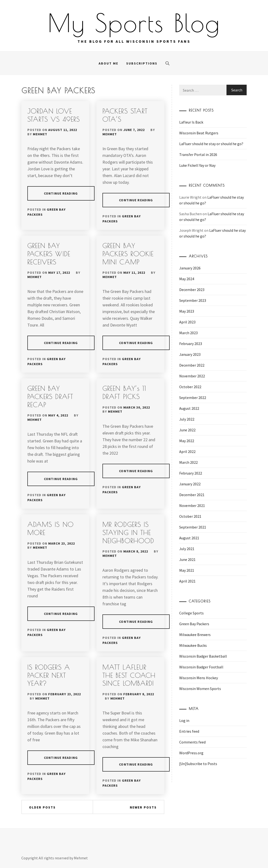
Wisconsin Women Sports (200, 689)
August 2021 (189, 538)
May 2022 (187, 441)
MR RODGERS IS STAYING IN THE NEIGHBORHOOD (128, 532)
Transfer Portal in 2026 (198, 155)
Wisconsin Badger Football (201, 667)
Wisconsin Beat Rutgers (199, 133)
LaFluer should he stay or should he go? (211, 144)
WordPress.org (191, 753)
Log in (184, 720)
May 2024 (187, 279)
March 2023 (188, 333)
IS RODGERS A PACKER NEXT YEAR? (49, 675)
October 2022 (190, 387)
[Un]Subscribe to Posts (198, 764)
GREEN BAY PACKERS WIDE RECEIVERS (49, 254)
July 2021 (187, 549)
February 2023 (191, 344)
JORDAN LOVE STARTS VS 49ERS (54, 115)
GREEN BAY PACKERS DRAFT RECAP (50, 396)
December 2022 (192, 365)
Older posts (42, 807)
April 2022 (187, 452)
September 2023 (193, 300)
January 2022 (190, 484)
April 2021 (187, 581)
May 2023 (187, 311)
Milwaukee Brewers (195, 635)
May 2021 (187, 570)
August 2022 (189, 408)
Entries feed (189, 731)
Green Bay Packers (194, 624)
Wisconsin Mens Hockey (199, 678)
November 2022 (192, 376)
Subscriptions (142, 63)
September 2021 (193, 527)
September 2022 (193, 398)
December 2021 (192, 495)
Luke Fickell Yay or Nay (197, 165)
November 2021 (192, 505)
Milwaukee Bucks (193, 645)
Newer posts (143, 807)
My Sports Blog (134, 23)
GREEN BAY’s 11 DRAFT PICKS (124, 392)
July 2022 (187, 419)
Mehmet (40, 134)
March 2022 (188, 462)
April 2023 (187, 322)
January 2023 (190, 354)
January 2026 (190, 268)
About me (108, 63)
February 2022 (191, 473)
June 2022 (187, 430)
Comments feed (192, 742)
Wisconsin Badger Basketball (203, 656)
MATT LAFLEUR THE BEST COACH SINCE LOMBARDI (129, 675)
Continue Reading (61, 193)
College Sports (191, 613)
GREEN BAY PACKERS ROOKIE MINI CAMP (128, 254)
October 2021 (190, 516)
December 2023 (192, 290)
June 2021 (187, 559)
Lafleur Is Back (191, 122)
